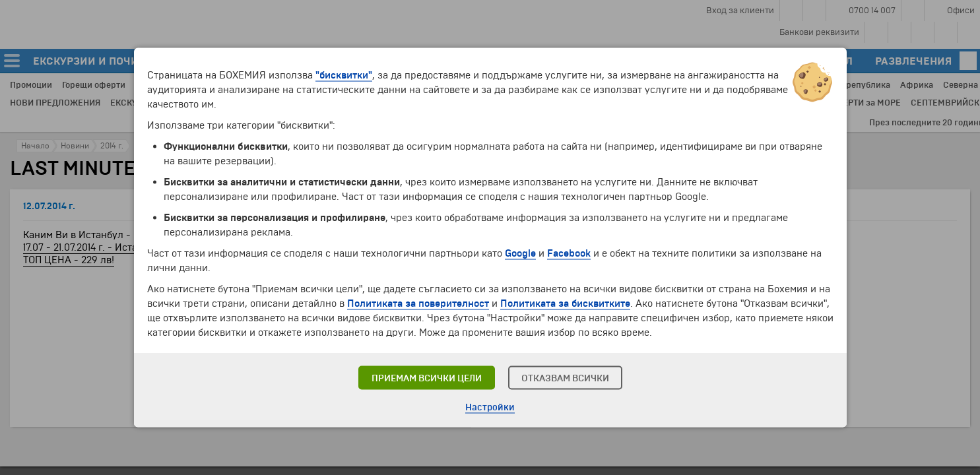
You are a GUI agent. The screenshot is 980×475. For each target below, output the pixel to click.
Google (520, 253)
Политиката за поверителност (418, 303)
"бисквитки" (344, 75)
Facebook (569, 253)
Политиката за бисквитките (565, 303)
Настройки (490, 407)
